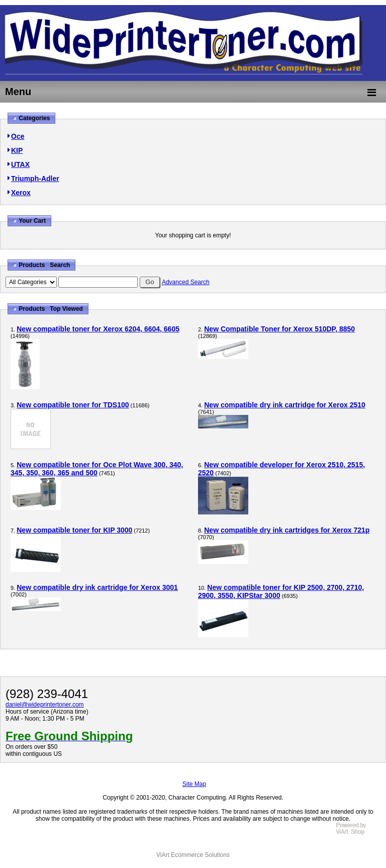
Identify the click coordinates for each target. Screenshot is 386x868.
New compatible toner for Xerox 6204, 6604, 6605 (98, 329)
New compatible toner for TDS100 (73, 405)
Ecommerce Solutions (200, 855)
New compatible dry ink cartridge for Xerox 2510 (285, 405)
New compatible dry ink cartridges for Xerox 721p (287, 530)
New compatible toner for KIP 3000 (74, 530)
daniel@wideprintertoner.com (45, 705)
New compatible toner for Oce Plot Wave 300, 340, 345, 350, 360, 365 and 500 (97, 469)
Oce (18, 136)
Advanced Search (186, 282)
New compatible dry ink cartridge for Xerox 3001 (97, 587)
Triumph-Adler (35, 179)
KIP (17, 150)
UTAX (20, 164)
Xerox (21, 193)
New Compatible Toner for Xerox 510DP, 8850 (279, 329)
